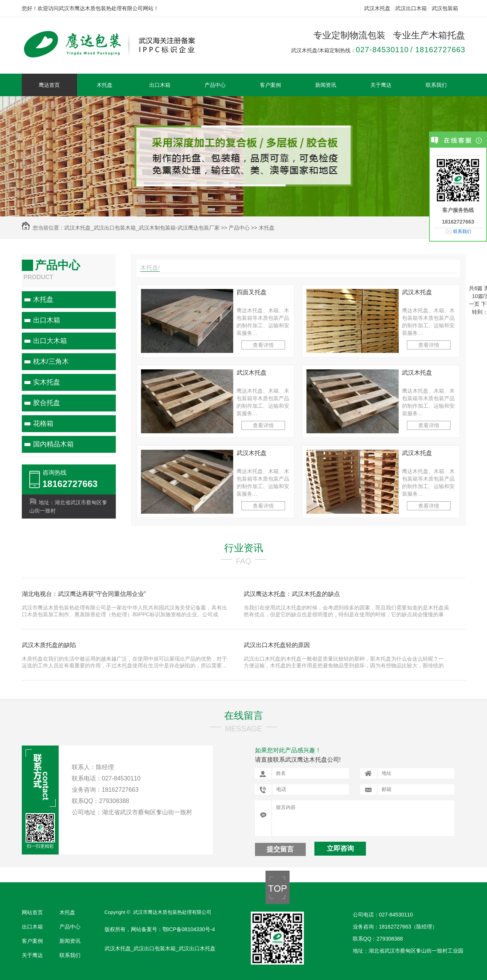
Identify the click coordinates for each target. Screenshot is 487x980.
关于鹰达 (381, 85)
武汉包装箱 (445, 8)
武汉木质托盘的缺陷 (49, 645)
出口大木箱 (50, 341)
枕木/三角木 (51, 361)
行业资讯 (244, 548)
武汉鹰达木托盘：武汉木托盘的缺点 (292, 594)
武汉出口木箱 (411, 8)
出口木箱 (160, 85)
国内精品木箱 (53, 444)
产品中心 (215, 85)
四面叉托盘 (252, 292)
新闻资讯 (326, 85)
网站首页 (32, 912)
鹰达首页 (49, 85)
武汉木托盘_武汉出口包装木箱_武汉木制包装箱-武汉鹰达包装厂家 (142, 228)
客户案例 (270, 85)
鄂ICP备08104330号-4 (189, 929)
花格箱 (43, 423)
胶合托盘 (47, 403)
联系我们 (436, 85)
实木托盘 (47, 382)
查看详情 (263, 345)
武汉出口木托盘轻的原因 (277, 645)
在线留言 (244, 715)
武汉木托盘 (377, 8)
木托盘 (105, 85)
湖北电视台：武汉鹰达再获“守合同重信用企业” (84, 594)
